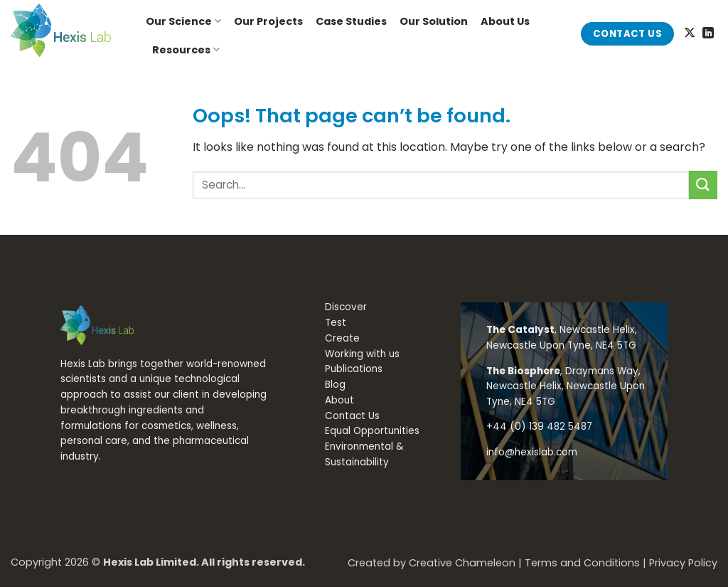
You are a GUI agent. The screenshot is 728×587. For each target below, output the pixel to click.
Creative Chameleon (462, 563)
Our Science (183, 21)
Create (342, 338)
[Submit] (703, 185)
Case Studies (351, 21)
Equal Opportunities (372, 431)
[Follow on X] (690, 33)
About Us (505, 21)
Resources (186, 50)
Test (336, 323)
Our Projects (268, 21)
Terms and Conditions (582, 563)
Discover (346, 307)
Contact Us (352, 416)
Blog (335, 385)
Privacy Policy (683, 563)
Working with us (362, 354)
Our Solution (434, 21)
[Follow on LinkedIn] (708, 33)
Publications (354, 369)
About (339, 400)
